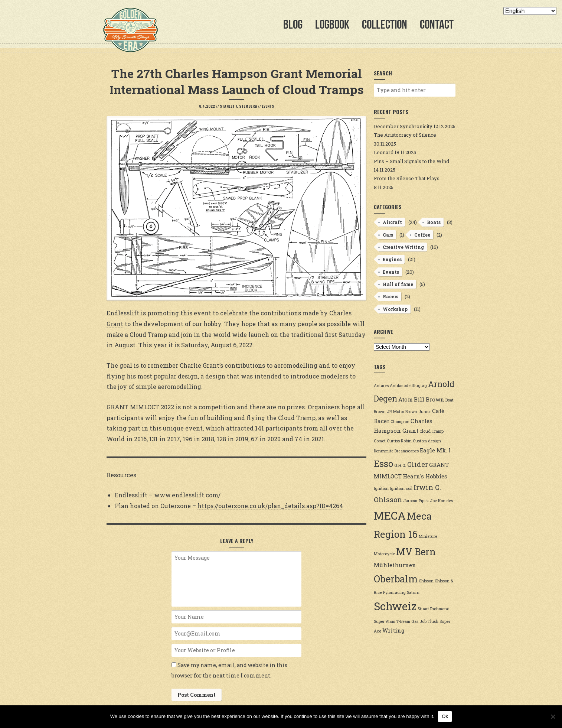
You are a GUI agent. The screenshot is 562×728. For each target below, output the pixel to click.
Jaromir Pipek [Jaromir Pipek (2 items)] (416, 501)
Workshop (395, 309)
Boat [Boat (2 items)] (450, 400)
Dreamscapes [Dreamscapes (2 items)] (407, 451)
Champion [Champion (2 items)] (400, 422)
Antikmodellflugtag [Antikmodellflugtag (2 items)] (408, 386)
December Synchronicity (403, 126)
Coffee (422, 235)
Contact (437, 24)
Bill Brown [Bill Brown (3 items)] (429, 399)
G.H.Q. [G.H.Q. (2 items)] (400, 465)
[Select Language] (530, 11)
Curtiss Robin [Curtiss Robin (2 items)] (399, 441)
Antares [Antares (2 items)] (381, 386)
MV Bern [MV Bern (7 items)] (416, 552)
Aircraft (392, 222)
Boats (434, 222)
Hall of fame (398, 284)
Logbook (332, 24)
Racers (391, 296)
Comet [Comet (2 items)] (380, 441)
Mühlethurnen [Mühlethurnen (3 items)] (395, 565)
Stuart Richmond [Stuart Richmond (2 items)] (434, 609)
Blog (293, 24)
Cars (388, 235)
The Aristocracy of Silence (405, 135)
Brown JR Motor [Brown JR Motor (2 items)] (389, 412)
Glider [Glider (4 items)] (418, 464)
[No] (553, 716)
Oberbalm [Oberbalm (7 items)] (396, 579)
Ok (445, 716)
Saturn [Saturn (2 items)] (413, 592)
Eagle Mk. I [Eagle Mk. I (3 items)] (435, 450)
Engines (392, 259)
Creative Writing (403, 247)
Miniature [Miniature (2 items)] (428, 536)
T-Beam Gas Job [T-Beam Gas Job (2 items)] (411, 621)
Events (268, 106)
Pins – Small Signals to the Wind (411, 161)
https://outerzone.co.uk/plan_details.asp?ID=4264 (270, 506)
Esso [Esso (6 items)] (383, 463)
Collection (385, 24)
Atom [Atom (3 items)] (406, 399)
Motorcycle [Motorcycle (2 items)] (384, 554)
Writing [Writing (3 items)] (393, 630)
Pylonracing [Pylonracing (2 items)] (394, 592)
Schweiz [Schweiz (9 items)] (395, 606)
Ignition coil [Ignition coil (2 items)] (401, 488)
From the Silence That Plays (407, 178)
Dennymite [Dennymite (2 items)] (384, 451)
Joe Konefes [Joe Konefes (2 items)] (441, 501)
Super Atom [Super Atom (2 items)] (385, 621)
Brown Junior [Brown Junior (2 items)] (418, 412)
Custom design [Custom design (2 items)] (427, 441)
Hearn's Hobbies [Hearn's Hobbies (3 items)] (425, 476)
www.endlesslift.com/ (187, 495)
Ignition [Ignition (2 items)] (381, 488)
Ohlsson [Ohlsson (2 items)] (426, 581)
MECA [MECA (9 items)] (390, 515)
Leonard (384, 152)
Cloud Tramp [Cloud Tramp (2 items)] (432, 431)
